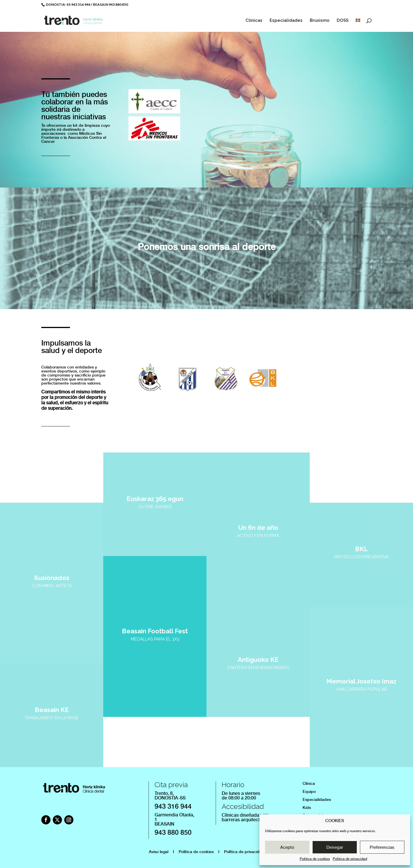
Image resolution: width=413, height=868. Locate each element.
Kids (307, 807)
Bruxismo (320, 21)
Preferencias (382, 847)
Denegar (335, 847)
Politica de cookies (315, 859)
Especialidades (286, 21)
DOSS (343, 21)
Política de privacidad (244, 852)
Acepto (287, 847)
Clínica (309, 783)
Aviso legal (159, 852)
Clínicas (254, 21)
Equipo (309, 791)
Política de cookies (196, 852)
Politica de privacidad (350, 859)
